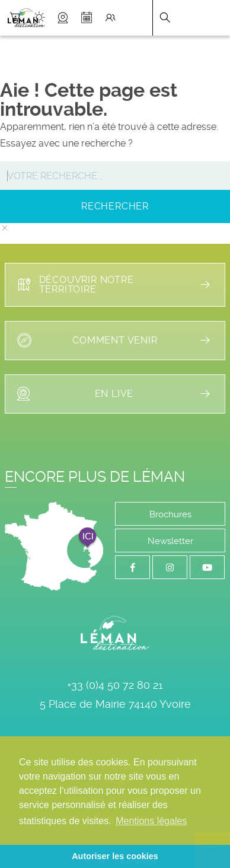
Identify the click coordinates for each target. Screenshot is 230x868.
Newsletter (170, 541)
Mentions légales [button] (151, 821)
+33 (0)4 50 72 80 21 (115, 685)
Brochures (170, 514)
